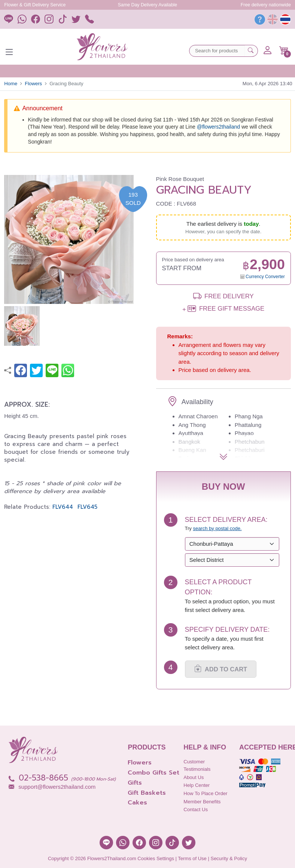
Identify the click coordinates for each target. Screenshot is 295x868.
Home (11, 84)
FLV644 (63, 507)
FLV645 (87, 507)
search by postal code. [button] (217, 528)
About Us (194, 777)
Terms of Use (192, 858)
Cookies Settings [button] (156, 858)
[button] (284, 50)
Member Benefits (202, 802)
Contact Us (196, 809)
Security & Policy (229, 858)
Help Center (197, 785)
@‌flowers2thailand (218, 127)
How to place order (205, 793)
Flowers (33, 84)
